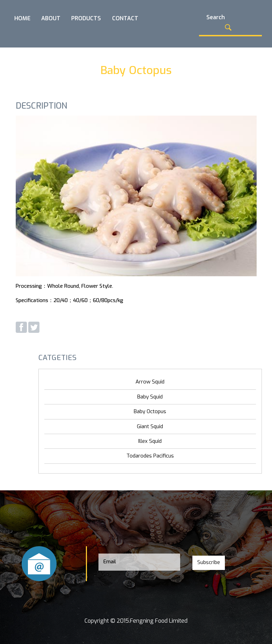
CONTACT (125, 18)
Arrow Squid (150, 382)
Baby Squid (150, 397)
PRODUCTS (86, 18)
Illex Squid (150, 441)
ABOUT (51, 18)
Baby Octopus (150, 411)
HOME (22, 18)
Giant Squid (150, 426)
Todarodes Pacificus (150, 456)
